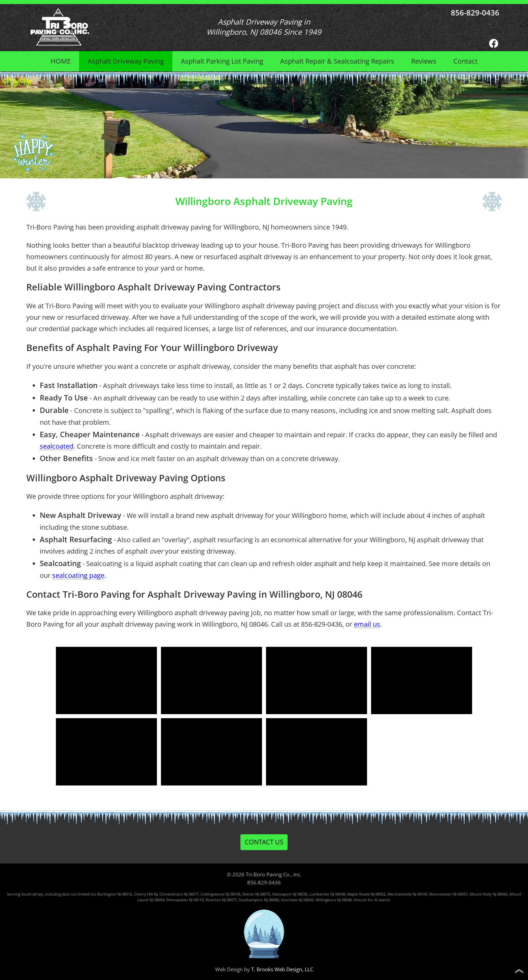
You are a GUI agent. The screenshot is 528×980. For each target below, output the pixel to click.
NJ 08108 (233, 894)
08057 (463, 894)
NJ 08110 (196, 900)
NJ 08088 (271, 900)
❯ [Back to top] (518, 971)
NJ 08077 (191, 894)
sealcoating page (78, 575)
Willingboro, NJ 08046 (316, 594)
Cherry (140, 894)
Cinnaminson (171, 894)
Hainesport (282, 894)
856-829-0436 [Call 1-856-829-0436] (475, 12)
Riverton (213, 900)
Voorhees (289, 900)
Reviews (424, 61)
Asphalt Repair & (337, 61)
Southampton (251, 900)
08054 (159, 900)
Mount (515, 894)
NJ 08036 (300, 894)
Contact (465, 61)
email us (367, 624)
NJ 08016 (125, 894)
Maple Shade (358, 894)
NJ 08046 (344, 900)
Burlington (107, 894)
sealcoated (57, 446)
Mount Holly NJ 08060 (489, 894)
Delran (248, 894)
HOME (61, 61)
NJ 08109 (420, 894)
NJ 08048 (338, 894)
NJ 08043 (306, 900)
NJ (455, 894)
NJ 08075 (263, 894)
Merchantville (400, 894)
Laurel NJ (145, 900)
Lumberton (319, 894)
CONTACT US (264, 842)
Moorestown (441, 894)
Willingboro (326, 900)
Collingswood (213, 894)
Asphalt (126, 61)
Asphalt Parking (222, 61)
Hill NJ (152, 894)
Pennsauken (177, 900)
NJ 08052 (378, 894)
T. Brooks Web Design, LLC (282, 969)
